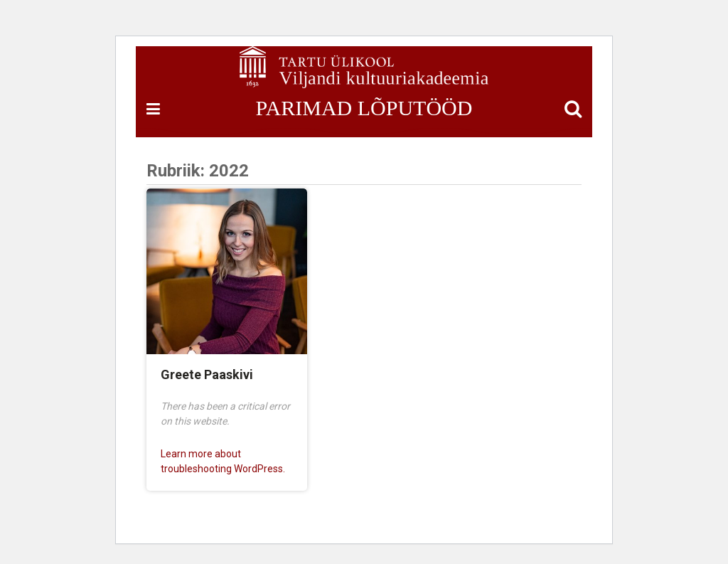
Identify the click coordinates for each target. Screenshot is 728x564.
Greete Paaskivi (207, 374)
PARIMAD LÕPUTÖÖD (364, 108)
